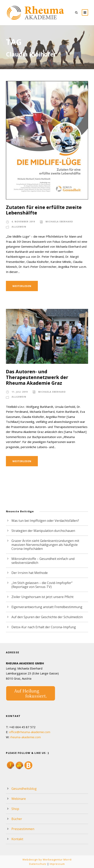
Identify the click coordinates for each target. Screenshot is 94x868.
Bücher (16, 819)
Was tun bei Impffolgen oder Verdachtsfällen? (43, 521)
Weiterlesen (23, 286)
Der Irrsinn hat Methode (28, 573)
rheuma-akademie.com (25, 737)
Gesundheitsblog (23, 789)
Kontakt (17, 839)
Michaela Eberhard (60, 222)
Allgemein (19, 227)
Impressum (56, 864)
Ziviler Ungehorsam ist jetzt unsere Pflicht (40, 597)
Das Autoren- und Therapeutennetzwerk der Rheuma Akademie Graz (45, 377)
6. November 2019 (23, 222)
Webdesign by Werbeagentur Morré (47, 859)
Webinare (18, 799)
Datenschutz (38, 864)
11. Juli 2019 (20, 392)
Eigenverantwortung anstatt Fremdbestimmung (44, 607)
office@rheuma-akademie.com (30, 732)
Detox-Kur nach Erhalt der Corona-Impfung (41, 627)
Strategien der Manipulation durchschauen (41, 531)
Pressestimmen (22, 829)
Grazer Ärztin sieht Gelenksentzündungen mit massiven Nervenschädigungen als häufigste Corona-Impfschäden (49, 545)
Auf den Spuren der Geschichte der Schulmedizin (46, 617)
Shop (15, 809)
